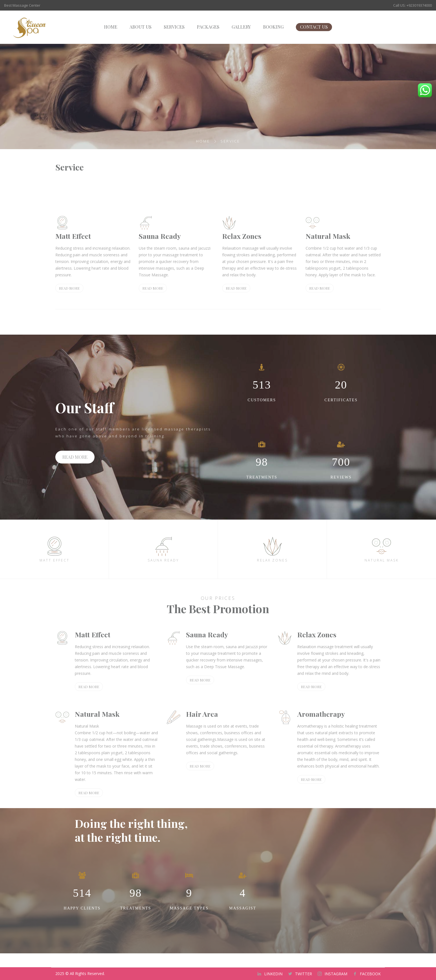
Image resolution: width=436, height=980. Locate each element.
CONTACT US (314, 27)
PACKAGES (208, 27)
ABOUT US (141, 27)
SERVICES (174, 27)
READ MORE (69, 288)
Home (203, 141)
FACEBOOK (370, 974)
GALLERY (241, 27)
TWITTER (304, 974)
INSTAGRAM (336, 974)
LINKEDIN (273, 974)
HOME (111, 27)
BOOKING (273, 27)
